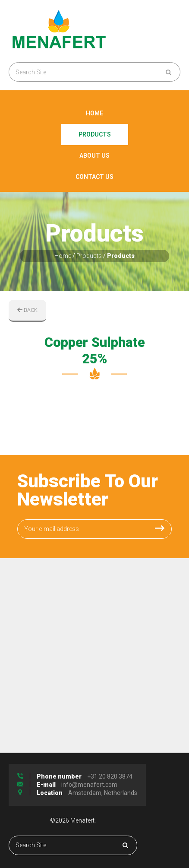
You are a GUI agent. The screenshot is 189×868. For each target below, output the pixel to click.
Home (94, 113)
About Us (94, 156)
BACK (27, 310)
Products (95, 134)
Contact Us (94, 177)
